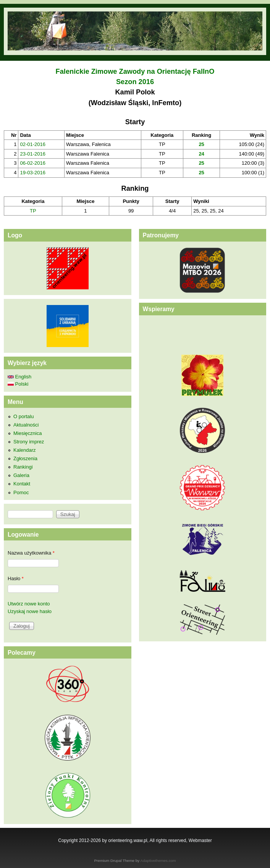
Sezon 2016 (135, 82)
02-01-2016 (33, 144)
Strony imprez (29, 442)
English (19, 377)
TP (33, 211)
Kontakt (22, 484)
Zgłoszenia (25, 458)
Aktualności (26, 425)
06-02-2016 (33, 163)
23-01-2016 (33, 154)
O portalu (23, 416)
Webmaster (200, 840)
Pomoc (21, 492)
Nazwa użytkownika (31, 553)
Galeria (21, 475)
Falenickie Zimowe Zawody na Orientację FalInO (135, 71)
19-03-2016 (33, 173)
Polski (18, 384)
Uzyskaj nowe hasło (30, 611)
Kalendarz (25, 450)
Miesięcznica (27, 433)
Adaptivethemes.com (158, 861)
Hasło (16, 578)
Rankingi (23, 467)
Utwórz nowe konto (29, 604)
